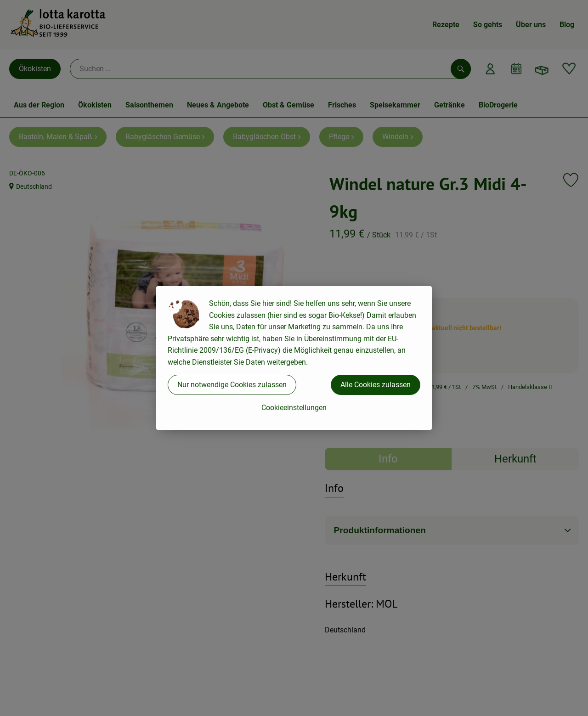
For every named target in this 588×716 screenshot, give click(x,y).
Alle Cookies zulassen (376, 385)
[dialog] (294, 358)
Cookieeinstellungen (294, 408)
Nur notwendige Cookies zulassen (232, 385)
